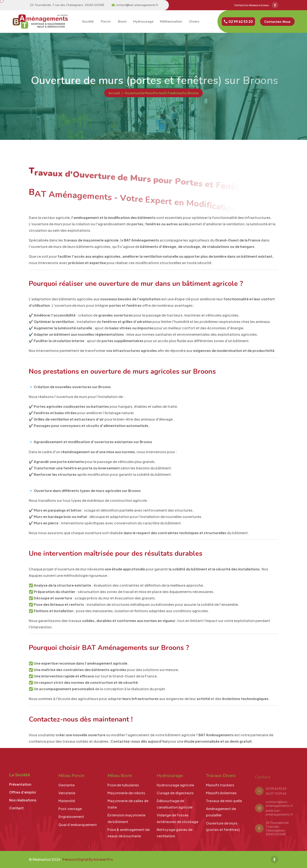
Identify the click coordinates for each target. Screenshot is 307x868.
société (87, 22)
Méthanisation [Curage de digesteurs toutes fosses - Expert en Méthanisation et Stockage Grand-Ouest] (171, 22)
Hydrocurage (143, 22)
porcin (105, 22)
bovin (122, 22)
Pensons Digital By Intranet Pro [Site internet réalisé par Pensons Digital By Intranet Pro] (88, 859)
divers (194, 22)
